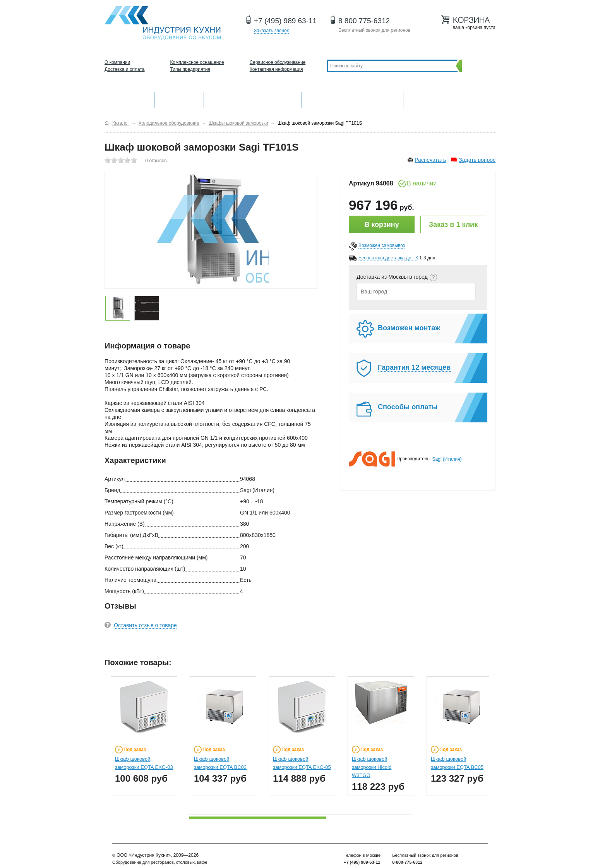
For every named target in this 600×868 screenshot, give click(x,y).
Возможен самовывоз (382, 245)
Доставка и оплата (125, 69)
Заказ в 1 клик (453, 225)
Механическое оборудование (179, 99)
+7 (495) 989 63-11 (285, 21)
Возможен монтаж (409, 328)
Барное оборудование (228, 99)
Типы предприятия (190, 69)
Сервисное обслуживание (278, 62)
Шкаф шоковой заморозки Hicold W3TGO (372, 767)
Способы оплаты (408, 407)
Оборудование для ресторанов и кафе (163, 23)
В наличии (422, 183)
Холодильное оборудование (278, 99)
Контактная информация (276, 69)
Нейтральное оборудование (326, 99)
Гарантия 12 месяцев (414, 367)
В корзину (381, 225)
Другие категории (476, 99)
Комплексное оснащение (197, 62)
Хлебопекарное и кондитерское (377, 99)
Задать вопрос (477, 160)
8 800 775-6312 (364, 21)
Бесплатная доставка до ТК (388, 258)
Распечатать (430, 160)
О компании (117, 62)
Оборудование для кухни (129, 99)
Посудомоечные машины (430, 99)
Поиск (477, 66)
